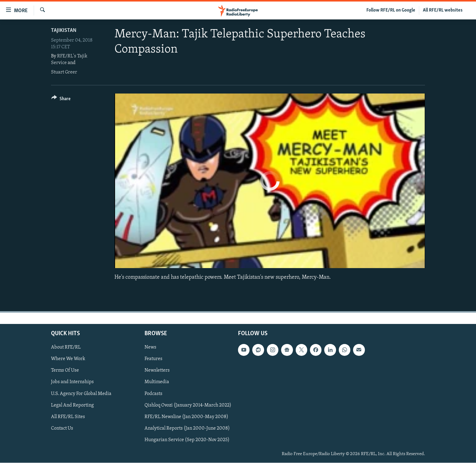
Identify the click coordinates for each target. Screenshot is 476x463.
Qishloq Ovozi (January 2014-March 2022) (188, 405)
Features (153, 359)
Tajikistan (64, 31)
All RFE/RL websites (443, 10)
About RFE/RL (66, 348)
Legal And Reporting (72, 405)
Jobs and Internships (72, 382)
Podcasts (153, 394)
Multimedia (157, 382)
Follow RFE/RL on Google (391, 10)
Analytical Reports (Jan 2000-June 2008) (187, 428)
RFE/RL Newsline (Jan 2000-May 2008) (186, 417)
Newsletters (157, 371)
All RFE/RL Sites (68, 417)
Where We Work (68, 359)
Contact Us (62, 428)
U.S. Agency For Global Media (81, 394)
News (150, 348)
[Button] (61, 100)
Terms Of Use (65, 371)
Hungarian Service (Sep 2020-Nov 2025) (187, 440)
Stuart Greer (64, 72)
